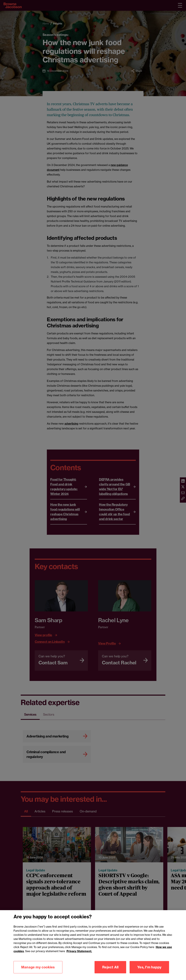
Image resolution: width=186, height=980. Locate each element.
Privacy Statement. (79, 955)
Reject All (110, 971)
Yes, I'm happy (149, 971)
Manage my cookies (38, 971)
